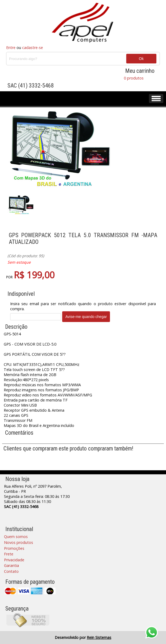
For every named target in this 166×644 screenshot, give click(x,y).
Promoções (14, 548)
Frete (9, 554)
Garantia (11, 565)
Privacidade (14, 560)
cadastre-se (33, 48)
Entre (11, 48)
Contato (11, 571)
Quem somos (16, 537)
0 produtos (134, 78)
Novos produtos (19, 542)
